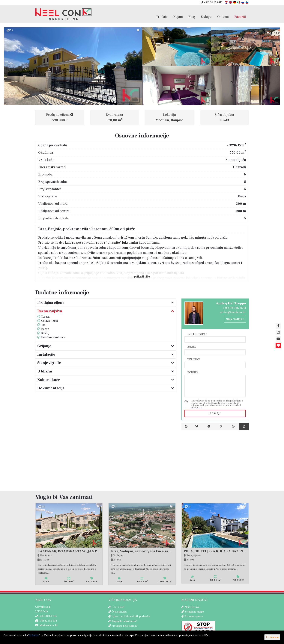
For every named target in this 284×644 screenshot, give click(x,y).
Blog (192, 17)
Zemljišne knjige (194, 612)
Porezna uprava (194, 616)
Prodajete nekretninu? (124, 626)
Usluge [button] (206, 17)
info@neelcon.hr (46, 625)
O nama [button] (223, 17)
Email (192, 347)
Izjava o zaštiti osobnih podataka (131, 616)
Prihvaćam (272, 637)
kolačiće (34, 636)
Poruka (193, 372)
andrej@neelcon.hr (233, 312)
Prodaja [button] (162, 17)
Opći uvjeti (118, 607)
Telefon (193, 359)
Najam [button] (178, 17)
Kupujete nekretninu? (124, 621)
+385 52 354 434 (46, 621)
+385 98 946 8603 (234, 308)
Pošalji (215, 413)
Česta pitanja (119, 612)
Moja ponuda (235, 319)
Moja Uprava (192, 607)
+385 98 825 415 (211, 2)
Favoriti (240, 17)
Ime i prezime (197, 334)
